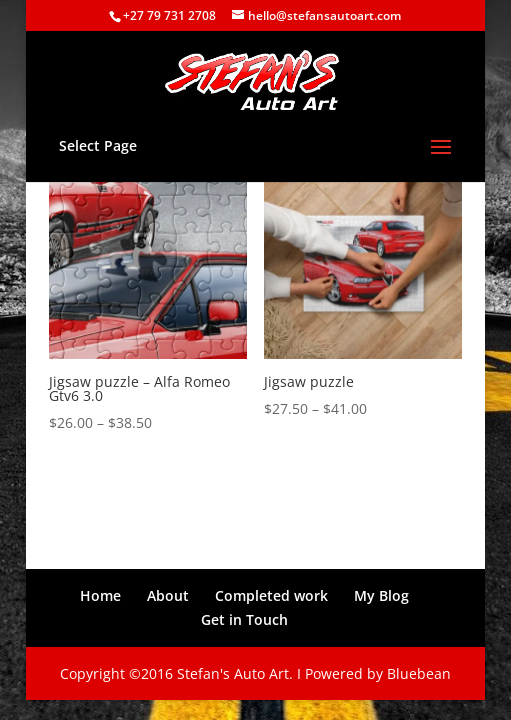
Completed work (271, 595)
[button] (148, 259)
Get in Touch (244, 619)
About (168, 595)
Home (100, 595)
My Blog (381, 595)
